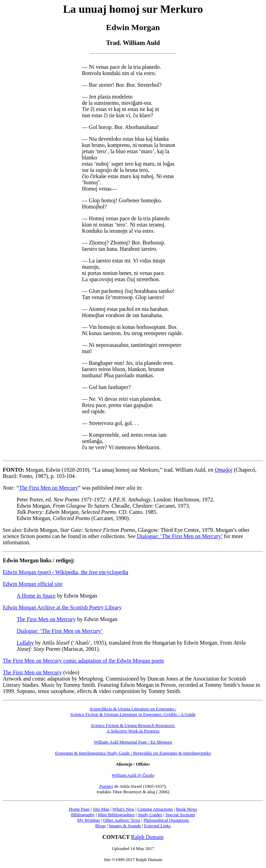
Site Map (101, 809)
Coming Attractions (155, 809)
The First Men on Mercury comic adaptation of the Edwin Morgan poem (83, 661)
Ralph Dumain (148, 837)
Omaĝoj (224, 470)
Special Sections (180, 815)
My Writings (89, 820)
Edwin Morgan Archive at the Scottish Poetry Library (62, 607)
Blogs (100, 826)
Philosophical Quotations (166, 820)
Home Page (79, 809)
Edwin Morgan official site (33, 584)
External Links (157, 826)
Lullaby (25, 643)
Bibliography (83, 815)
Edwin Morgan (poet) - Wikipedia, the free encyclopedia (65, 572)
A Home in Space (36, 596)
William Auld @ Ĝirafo (133, 775)
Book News (187, 809)
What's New (123, 809)
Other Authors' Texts (122, 820)
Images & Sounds (125, 826)
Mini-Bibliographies (116, 815)
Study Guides (150, 815)
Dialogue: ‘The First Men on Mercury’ (180, 536)
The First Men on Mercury (49, 488)
